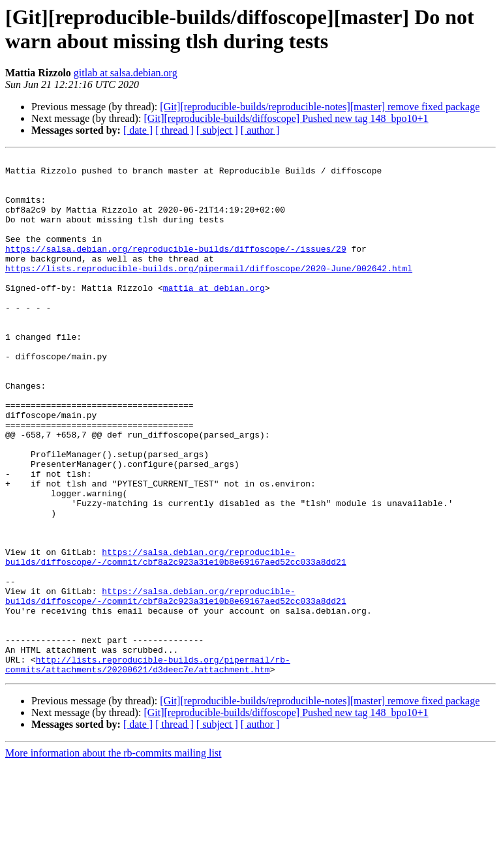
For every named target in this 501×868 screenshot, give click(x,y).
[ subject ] (217, 130)
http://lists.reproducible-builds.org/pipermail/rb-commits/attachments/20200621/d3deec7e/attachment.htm (148, 767)
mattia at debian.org (214, 315)
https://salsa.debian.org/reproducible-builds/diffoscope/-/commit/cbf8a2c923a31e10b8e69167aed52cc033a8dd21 (176, 638)
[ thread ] (175, 130)
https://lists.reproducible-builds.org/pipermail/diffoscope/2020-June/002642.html (209, 292)
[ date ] (138, 130)
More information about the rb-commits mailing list (114, 857)
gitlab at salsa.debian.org (126, 73)
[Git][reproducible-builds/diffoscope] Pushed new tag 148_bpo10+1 (286, 118)
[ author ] (260, 130)
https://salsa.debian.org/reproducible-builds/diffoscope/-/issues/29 (176, 268)
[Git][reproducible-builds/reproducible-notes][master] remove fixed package (320, 107)
